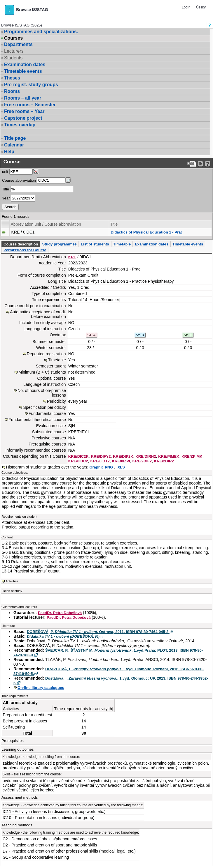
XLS (121, 467)
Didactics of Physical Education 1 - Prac (147, 232)
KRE (72, 257)
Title (6, 189)
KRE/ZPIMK (192, 456)
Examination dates (25, 64)
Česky (201, 7)
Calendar (14, 145)
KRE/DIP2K (123, 456)
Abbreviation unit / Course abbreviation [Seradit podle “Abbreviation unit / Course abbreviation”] (46, 224)
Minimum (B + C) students (42, 372)
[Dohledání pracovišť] (36, 172)
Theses (12, 78)
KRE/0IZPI (121, 461)
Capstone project (23, 118)
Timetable (122, 244)
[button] (9, 10)
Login (186, 7)
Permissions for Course (25, 250)
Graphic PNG (102, 467)
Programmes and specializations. (41, 32)
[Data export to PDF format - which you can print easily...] (192, 164)
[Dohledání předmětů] (68, 180)
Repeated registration (46, 354)
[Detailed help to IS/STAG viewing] (208, 164)
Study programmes (59, 244)
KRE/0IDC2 (78, 461)
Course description (21, 244)
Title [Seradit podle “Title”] (114, 224)
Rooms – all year (23, 98)
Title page (15, 138)
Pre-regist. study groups (31, 85)
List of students (95, 244)
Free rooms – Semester (30, 105)
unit (5, 172)
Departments (18, 44)
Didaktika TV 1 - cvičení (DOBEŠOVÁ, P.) (63, 636)
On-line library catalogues (41, 688)
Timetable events (23, 71)
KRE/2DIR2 (164, 461)
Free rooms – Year (24, 111)
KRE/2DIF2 (142, 461)
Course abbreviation (19, 180)
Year (6, 198)
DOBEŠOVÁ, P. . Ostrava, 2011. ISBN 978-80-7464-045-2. (98, 632)
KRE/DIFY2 (101, 456)
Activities (12, 581)
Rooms (12, 91)
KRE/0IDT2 (100, 461)
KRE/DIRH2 (146, 456)
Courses (13, 38)
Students (13, 58)
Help (9, 152)
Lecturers (14, 51)
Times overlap (20, 125)
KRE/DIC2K (78, 456)
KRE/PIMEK (169, 456)
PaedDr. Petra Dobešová (60, 613)
